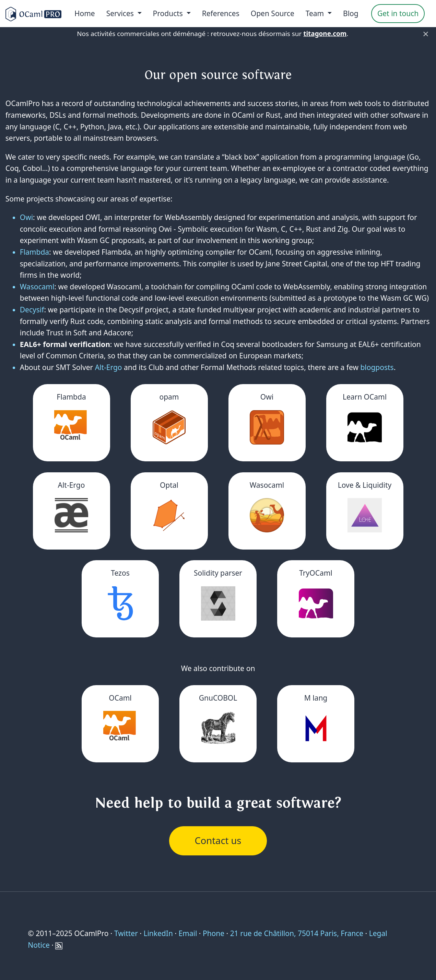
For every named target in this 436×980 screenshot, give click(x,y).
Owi (26, 217)
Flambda (34, 252)
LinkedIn (158, 933)
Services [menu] (121, 13)
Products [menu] (169, 13)
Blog (351, 13)
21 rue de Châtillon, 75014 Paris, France (297, 933)
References (221, 13)
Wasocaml (37, 287)
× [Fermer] (426, 34)
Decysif (32, 310)
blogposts (377, 367)
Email (188, 933)
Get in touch (398, 13)
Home (85, 13)
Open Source (273, 13)
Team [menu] (316, 13)
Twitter (126, 933)
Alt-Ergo (109, 367)
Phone (214, 933)
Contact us (218, 840)
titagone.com (325, 34)
